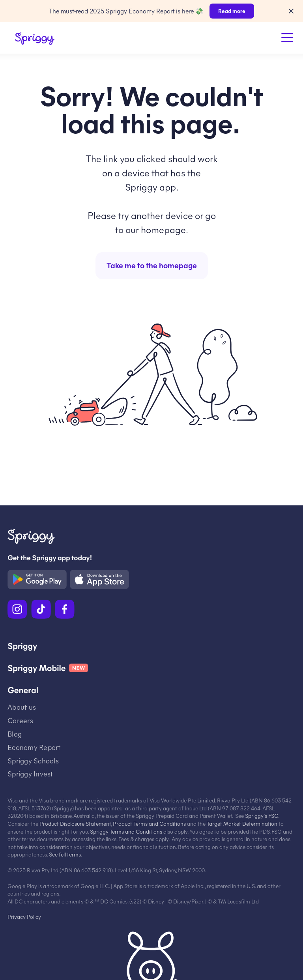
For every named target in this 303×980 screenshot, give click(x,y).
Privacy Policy (24, 917)
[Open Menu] (287, 38)
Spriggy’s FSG (262, 816)
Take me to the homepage (152, 265)
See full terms (65, 854)
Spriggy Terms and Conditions (126, 831)
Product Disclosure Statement (75, 824)
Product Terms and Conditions (149, 824)
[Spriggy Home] (35, 39)
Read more (232, 11)
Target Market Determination (242, 824)
